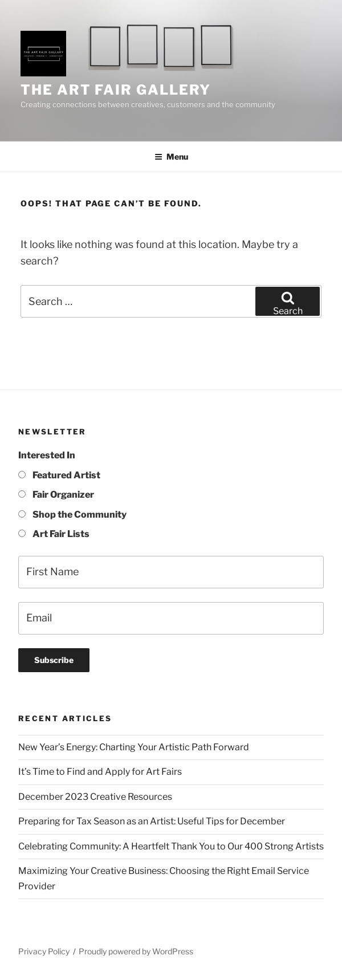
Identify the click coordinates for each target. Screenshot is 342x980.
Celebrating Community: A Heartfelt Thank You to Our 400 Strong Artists (171, 846)
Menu (171, 156)
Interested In (47, 455)
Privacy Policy (44, 951)
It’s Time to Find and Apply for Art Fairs (100, 772)
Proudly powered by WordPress (136, 951)
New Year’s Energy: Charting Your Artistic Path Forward (134, 747)
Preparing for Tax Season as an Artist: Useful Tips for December (152, 821)
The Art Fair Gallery (116, 90)
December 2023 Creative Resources (95, 797)
